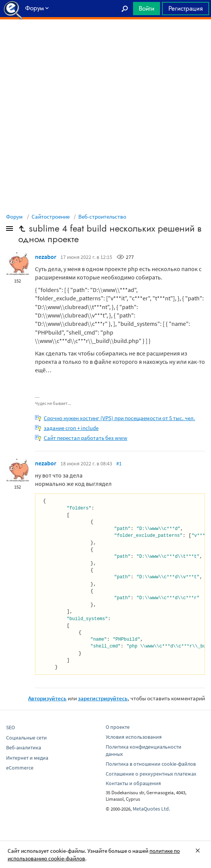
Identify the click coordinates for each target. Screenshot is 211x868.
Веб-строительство (102, 217)
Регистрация (186, 8)
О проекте (118, 727)
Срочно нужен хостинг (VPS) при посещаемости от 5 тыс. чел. (119, 418)
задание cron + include (71, 428)
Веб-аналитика (24, 747)
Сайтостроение (51, 217)
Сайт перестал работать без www (86, 438)
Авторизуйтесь (47, 698)
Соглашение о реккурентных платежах (151, 774)
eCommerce (20, 768)
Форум (14, 217)
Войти (147, 8)
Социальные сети (26, 738)
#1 (119, 463)
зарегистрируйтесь (103, 698)
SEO (10, 727)
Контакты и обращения (133, 783)
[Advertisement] (105, 38)
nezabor (46, 257)
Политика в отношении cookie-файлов (151, 764)
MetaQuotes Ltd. (151, 809)
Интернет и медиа (27, 758)
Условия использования (134, 737)
